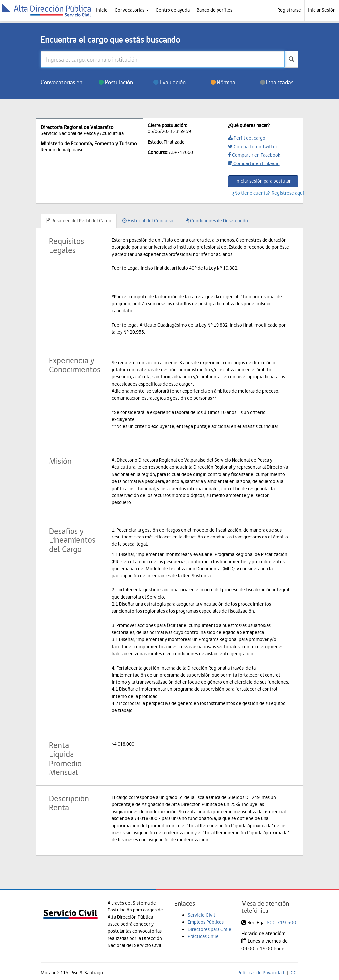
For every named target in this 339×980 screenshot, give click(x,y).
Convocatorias (132, 10)
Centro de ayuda (173, 10)
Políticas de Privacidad (261, 973)
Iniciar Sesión (322, 10)
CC (294, 973)
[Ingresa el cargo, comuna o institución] (163, 59)
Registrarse (289, 10)
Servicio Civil (201, 915)
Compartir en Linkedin (254, 163)
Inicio (102, 10)
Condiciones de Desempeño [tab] (216, 221)
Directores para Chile (210, 929)
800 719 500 (282, 923)
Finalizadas (277, 82)
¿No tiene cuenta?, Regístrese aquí (266, 193)
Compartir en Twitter (253, 147)
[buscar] (291, 59)
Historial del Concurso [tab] (148, 221)
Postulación (116, 82)
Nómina (223, 82)
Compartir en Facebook (254, 155)
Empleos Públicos (206, 922)
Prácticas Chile (203, 936)
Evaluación (169, 82)
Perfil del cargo (247, 138)
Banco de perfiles (215, 10)
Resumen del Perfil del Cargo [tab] (79, 221)
